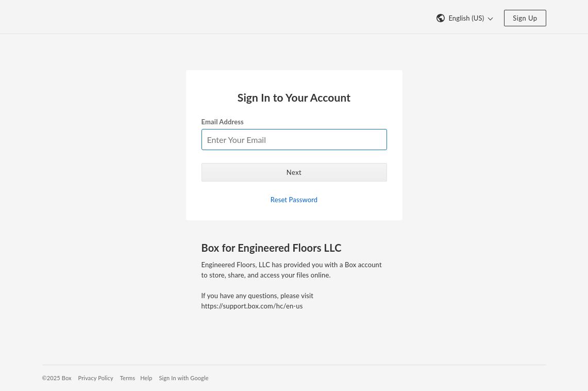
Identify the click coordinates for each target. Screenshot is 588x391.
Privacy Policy (96, 378)
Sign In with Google (183, 378)
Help (146, 378)
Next (294, 172)
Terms (128, 378)
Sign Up (525, 18)
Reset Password (294, 200)
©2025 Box (57, 378)
